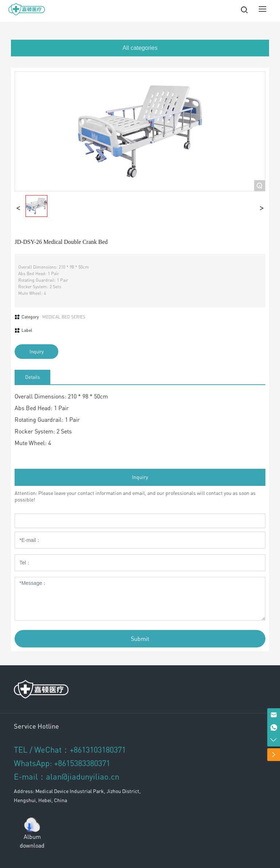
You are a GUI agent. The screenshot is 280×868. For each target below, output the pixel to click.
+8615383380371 (82, 763)
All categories (140, 48)
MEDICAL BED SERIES (64, 317)
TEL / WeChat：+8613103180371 (70, 749)
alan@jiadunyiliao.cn (83, 776)
